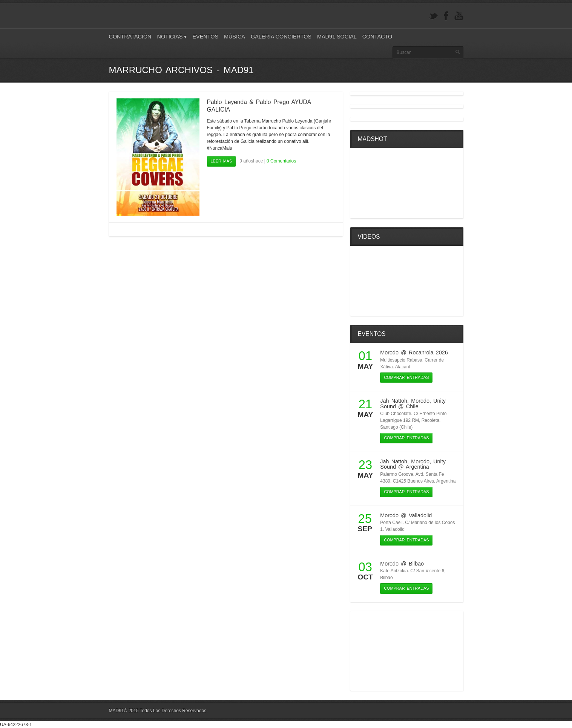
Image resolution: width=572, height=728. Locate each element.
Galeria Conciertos (281, 37)
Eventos (205, 37)
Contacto (377, 37)
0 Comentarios (281, 161)
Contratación (130, 37)
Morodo (389, 353)
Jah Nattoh (394, 401)
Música (235, 37)
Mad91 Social (337, 37)
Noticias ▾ (172, 37)
